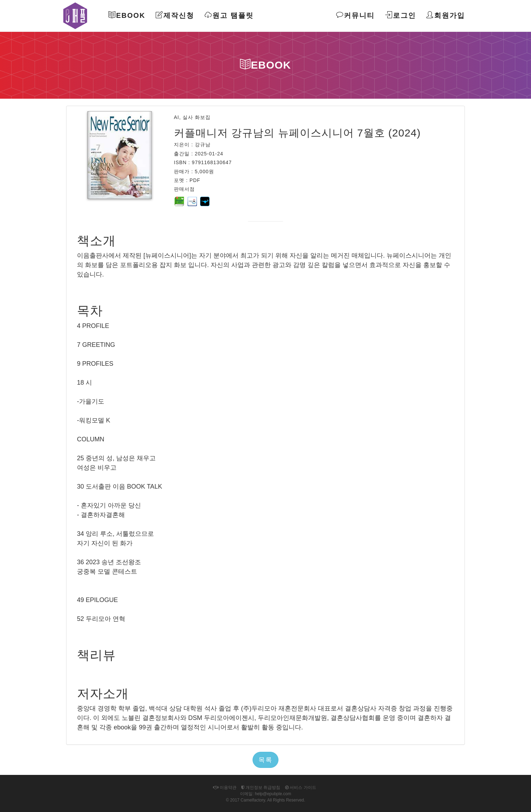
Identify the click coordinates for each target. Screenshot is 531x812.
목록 (265, 760)
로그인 (401, 15)
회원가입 (446, 15)
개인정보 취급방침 (261, 787)
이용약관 (225, 787)
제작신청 (175, 15)
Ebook (127, 15)
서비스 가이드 (301, 787)
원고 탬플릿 (229, 15)
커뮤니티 (355, 15)
